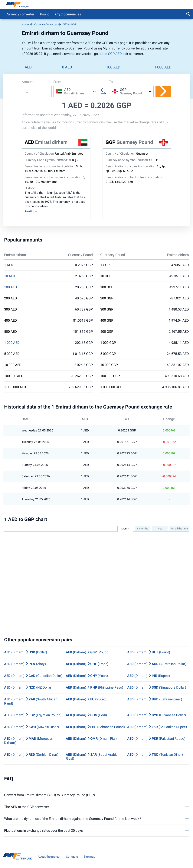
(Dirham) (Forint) (149, 652)
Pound (45, 14)
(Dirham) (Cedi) (86, 715)
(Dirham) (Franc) (87, 664)
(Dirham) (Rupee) (149, 676)
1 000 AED (163, 67)
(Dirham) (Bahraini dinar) (155, 699)
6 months (143, 529)
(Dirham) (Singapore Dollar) (157, 687)
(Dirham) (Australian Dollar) (157, 664)
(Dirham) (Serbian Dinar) (31, 754)
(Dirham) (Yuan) (87, 676)
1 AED (27, 67)
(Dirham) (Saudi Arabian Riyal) (93, 757)
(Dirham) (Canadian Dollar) (33, 676)
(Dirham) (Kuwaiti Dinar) (31, 727)
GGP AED (115, 54)
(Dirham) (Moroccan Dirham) (29, 741)
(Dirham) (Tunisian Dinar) (155, 754)
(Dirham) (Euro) (86, 699)
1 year (160, 529)
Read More (31, 211)
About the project (49, 857)
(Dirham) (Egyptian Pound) (33, 715)
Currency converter (20, 14)
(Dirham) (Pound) (88, 652)
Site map (89, 857)
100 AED (113, 67)
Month (125, 529)
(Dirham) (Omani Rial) (91, 739)
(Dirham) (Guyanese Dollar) (157, 715)
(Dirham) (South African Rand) (31, 701)
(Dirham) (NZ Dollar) (28, 687)
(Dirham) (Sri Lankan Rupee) (157, 727)
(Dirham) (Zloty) (25, 664)
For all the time (179, 529)
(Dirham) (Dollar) (26, 652)
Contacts (72, 857)
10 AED (66, 67)
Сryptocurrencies (68, 14)
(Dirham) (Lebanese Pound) (95, 727)
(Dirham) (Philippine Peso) (94, 687)
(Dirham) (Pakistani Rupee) (156, 739)
